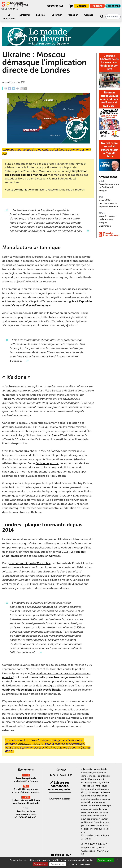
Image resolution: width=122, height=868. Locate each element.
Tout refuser (40, 864)
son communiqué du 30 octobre (30, 563)
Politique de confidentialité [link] (78, 864)
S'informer (25, 15)
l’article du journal (47, 463)
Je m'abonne (113, 6)
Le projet (41, 15)
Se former (57, 15)
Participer (73, 15)
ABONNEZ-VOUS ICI (31, 744)
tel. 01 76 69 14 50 (10, 9)
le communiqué (21, 190)
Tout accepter (105, 860)
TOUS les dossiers (56, 748)
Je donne (97, 6)
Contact (89, 15)
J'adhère (82, 6)
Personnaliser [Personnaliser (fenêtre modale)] (58, 864)
